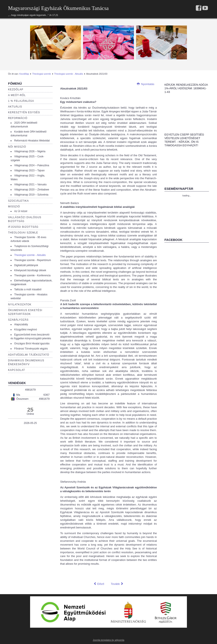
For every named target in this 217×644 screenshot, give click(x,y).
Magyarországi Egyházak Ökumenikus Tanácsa (58, 8)
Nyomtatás (145, 84)
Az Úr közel (21, 211)
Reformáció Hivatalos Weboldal (32, 141)
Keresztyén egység (24, 112)
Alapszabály (21, 324)
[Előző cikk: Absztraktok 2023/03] (99, 584)
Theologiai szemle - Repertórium (33, 260)
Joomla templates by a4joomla (109, 640)
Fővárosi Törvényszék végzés (31, 349)
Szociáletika (18, 201)
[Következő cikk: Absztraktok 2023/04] (117, 584)
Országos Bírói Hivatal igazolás (32, 344)
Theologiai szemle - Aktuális (69, 74)
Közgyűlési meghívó (26, 330)
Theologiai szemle (42, 74)
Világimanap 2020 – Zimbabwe (32, 190)
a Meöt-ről (17, 95)
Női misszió (17, 147)
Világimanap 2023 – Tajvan (29, 170)
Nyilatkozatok (20, 305)
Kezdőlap (24, 74)
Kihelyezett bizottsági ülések (30, 270)
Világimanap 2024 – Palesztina (32, 165)
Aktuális (15, 107)
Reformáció (18, 118)
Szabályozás (18, 320)
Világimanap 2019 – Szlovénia (31, 195)
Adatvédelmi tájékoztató (29, 355)
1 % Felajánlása (21, 101)
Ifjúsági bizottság (23, 227)
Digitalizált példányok (26, 265)
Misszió (14, 207)
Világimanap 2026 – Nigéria (30, 151)
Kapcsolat (17, 370)
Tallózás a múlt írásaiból (28, 289)
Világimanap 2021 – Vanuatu (30, 184)
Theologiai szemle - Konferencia (32, 275)
